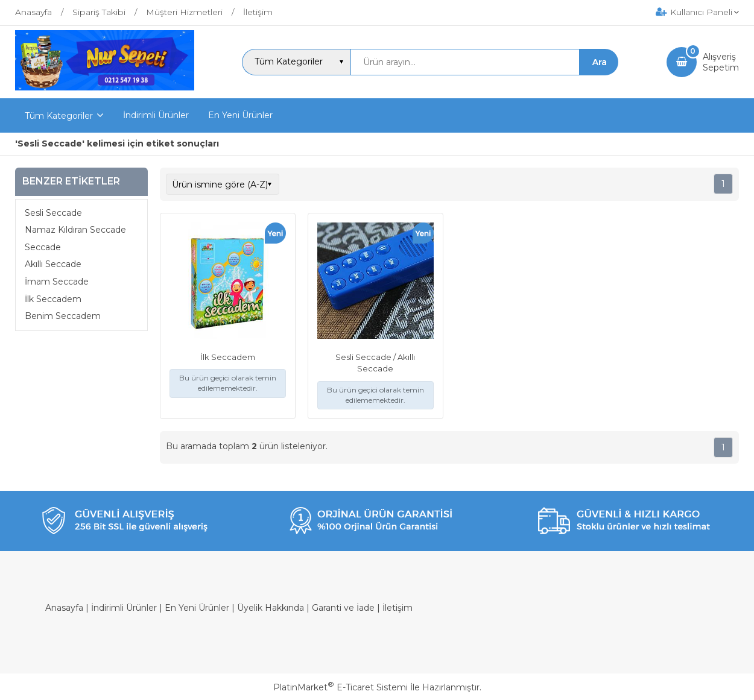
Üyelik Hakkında (271, 608)
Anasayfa (64, 608)
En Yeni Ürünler (197, 608)
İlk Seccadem (53, 299)
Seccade (43, 247)
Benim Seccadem (63, 316)
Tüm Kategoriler (59, 116)
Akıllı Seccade (53, 264)
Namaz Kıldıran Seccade (75, 230)
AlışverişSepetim (721, 62)
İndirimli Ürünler (124, 608)
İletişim (398, 608)
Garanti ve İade (343, 608)
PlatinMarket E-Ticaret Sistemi (341, 687)
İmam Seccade (57, 282)
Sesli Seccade (53, 213)
